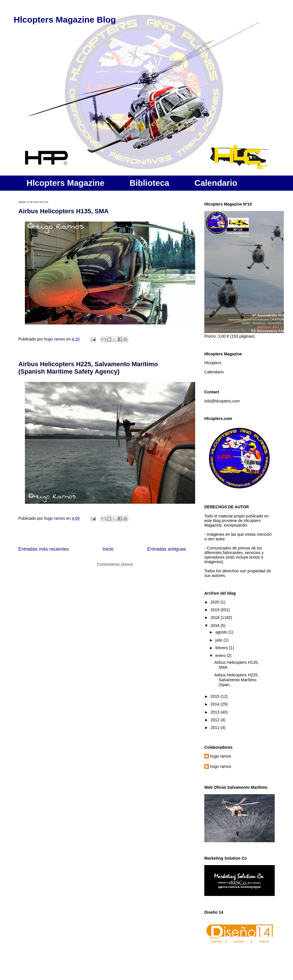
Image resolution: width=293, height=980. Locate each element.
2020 (216, 602)
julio (219, 640)
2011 (216, 728)
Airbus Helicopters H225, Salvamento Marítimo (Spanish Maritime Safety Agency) (88, 368)
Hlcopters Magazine (66, 183)
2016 (216, 626)
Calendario (216, 183)
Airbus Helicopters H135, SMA (63, 211)
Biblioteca (150, 183)
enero (221, 656)
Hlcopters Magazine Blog (65, 20)
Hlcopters (213, 363)
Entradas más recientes (43, 549)
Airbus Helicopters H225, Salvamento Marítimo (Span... (236, 680)
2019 (216, 610)
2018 (216, 618)
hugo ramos (221, 756)
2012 (216, 720)
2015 (216, 696)
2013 (216, 712)
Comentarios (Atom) (115, 564)
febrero (222, 648)
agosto (222, 632)
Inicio (108, 549)
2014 (216, 704)
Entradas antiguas (167, 549)
